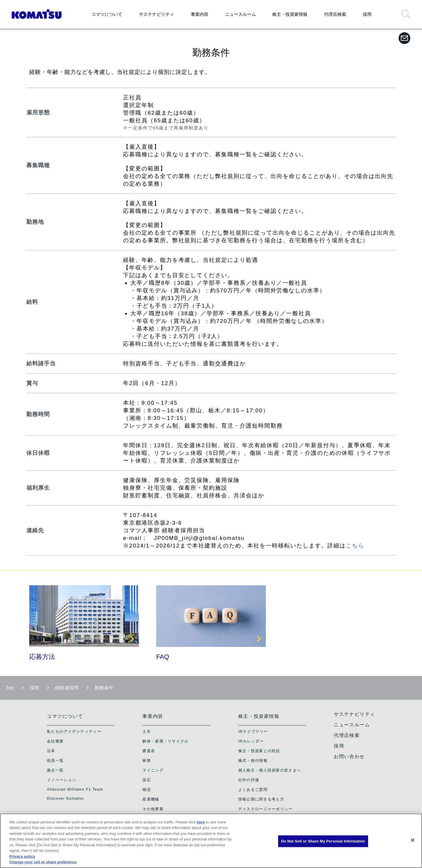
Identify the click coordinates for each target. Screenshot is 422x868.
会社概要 (55, 741)
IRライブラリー (253, 731)
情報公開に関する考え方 (261, 799)
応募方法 (42, 657)
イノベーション (62, 780)
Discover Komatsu (65, 798)
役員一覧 (55, 761)
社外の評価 (249, 780)
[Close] (413, 840)
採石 (147, 780)
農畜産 (149, 751)
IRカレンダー (251, 741)
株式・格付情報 (253, 761)
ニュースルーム (240, 14)
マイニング (153, 770)
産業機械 (151, 799)
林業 (147, 761)
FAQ (163, 657)
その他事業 (153, 809)
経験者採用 (67, 688)
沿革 (51, 751)
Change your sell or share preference (43, 862)
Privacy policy (22, 856)
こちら (355, 546)
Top (10, 688)
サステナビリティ (156, 14)
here (201, 822)
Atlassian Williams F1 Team (75, 789)
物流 (147, 790)
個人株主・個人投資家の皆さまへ (270, 770)
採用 (367, 14)
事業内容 (200, 14)
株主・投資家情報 (290, 14)
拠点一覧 (55, 770)
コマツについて (107, 14)
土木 (147, 731)
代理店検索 (335, 14)
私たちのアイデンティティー (74, 731)
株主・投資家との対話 (259, 751)
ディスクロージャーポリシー (266, 809)
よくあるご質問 (253, 790)
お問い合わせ (349, 756)
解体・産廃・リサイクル (165, 741)
